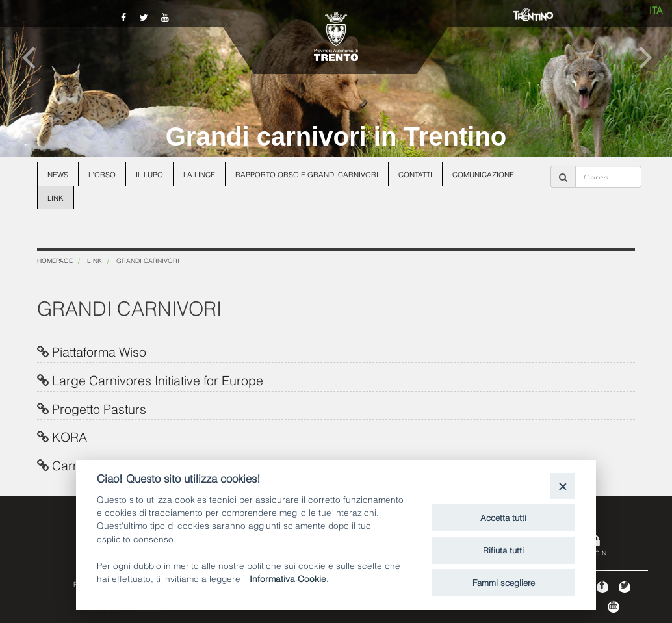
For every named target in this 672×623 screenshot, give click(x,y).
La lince (199, 174)
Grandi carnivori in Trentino (336, 136)
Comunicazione (483, 174)
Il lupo (149, 174)
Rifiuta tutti (503, 550)
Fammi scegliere (504, 582)
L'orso (102, 174)
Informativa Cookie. (289, 578)
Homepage (55, 260)
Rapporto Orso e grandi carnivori (307, 174)
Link (56, 197)
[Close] (562, 486)
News (58, 174)
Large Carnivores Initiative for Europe (158, 379)
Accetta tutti (503, 517)
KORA (70, 436)
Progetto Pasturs (99, 408)
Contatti (415, 174)
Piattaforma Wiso (99, 351)
